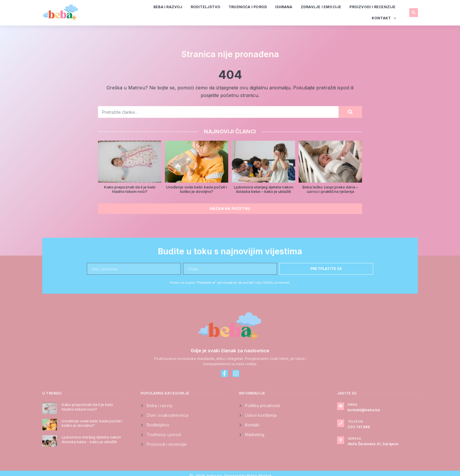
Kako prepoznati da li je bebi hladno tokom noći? (130, 189)
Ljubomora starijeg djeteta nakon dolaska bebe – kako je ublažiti (264, 189)
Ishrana (284, 7)
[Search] (350, 112)
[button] (414, 13)
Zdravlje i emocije (321, 7)
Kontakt (384, 18)
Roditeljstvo (206, 7)
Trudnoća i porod (248, 7)
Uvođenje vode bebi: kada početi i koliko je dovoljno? (197, 189)
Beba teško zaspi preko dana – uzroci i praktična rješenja (330, 189)
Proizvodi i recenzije (372, 7)
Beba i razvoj (168, 7)
